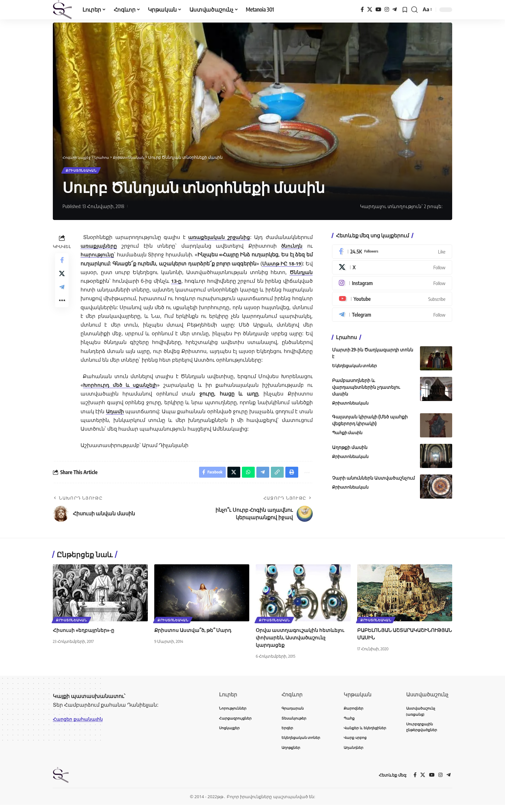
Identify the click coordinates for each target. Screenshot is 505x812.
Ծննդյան (301, 274)
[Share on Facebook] (62, 263)
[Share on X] (62, 279)
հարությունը (98, 257)
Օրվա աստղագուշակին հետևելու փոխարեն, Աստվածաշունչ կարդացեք (302, 642)
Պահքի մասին (347, 435)
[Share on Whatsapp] (244, 476)
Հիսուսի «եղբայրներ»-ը (84, 634)
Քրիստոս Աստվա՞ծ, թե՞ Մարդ (195, 634)
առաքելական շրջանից (219, 240)
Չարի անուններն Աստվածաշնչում (373, 480)
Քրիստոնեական (85, 172)
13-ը (176, 283)
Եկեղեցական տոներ (355, 368)
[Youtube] (392, 301)
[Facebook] (362, 10)
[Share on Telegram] (62, 294)
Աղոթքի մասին (350, 449)
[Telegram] (395, 10)
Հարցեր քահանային (81, 723)
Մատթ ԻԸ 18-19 (288, 266)
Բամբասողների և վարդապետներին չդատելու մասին (366, 390)
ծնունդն (292, 248)
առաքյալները (99, 248)
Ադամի (118, 414)
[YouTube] (378, 10)
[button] (414, 10)
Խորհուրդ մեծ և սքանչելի (121, 387)
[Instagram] (387, 10)
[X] (370, 10)
